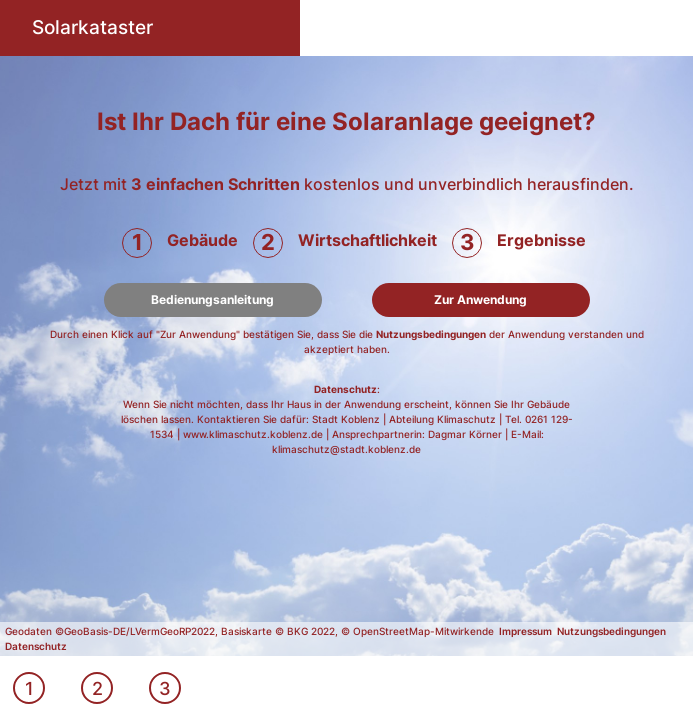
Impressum (525, 631)
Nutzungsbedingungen (431, 334)
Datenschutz (345, 389)
